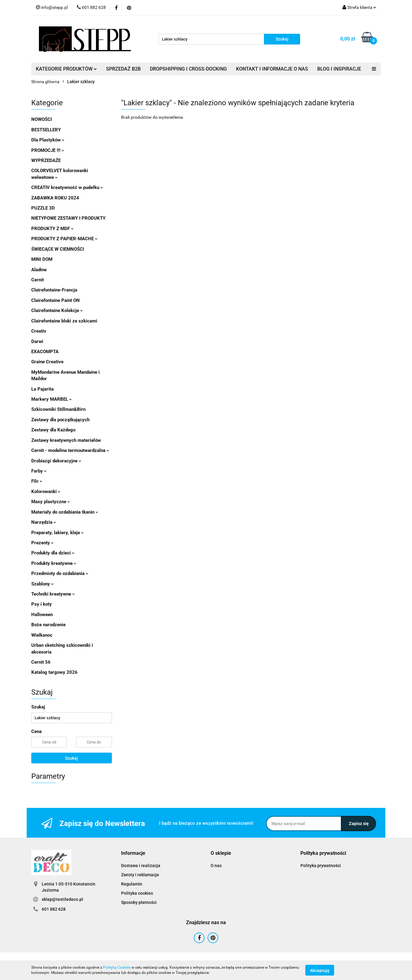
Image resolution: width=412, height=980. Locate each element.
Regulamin (132, 884)
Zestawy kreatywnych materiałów (66, 440)
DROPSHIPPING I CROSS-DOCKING (188, 69)
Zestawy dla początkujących (60, 420)
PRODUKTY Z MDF (52, 229)
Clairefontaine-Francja (54, 290)
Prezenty (42, 543)
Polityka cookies (137, 893)
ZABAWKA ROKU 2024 (55, 198)
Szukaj (71, 758)
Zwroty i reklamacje (140, 875)
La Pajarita (42, 389)
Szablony (42, 584)
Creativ (39, 331)
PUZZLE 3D (43, 208)
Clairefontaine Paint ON (55, 300)
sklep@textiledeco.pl (62, 899)
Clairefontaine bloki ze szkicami (64, 321)
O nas (216, 866)
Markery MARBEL (51, 399)
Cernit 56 (41, 662)
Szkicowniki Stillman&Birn (58, 409)
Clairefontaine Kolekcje (57, 311)
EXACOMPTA (45, 352)
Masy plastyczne (51, 502)
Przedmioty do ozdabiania (60, 573)
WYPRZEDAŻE (46, 160)
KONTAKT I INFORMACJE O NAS (272, 69)
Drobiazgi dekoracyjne (56, 461)
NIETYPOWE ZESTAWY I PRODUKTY (68, 218)
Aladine (39, 270)
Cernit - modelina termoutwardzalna (70, 450)
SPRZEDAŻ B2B (123, 69)
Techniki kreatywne (53, 594)
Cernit (38, 280)
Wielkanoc (42, 635)
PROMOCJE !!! (48, 150)
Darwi (37, 341)
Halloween (42, 615)
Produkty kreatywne (54, 563)
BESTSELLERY (46, 130)
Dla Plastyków (48, 140)
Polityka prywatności (321, 866)
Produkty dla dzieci (53, 553)
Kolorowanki (46, 492)
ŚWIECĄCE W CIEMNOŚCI (58, 249)
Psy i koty (42, 604)
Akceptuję (320, 970)
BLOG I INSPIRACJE (339, 69)
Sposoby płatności (139, 902)
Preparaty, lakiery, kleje (57, 533)
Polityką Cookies (117, 967)
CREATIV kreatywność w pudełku (67, 187)
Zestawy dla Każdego (53, 430)
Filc (37, 481)
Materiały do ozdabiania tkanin (65, 512)
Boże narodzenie (48, 625)
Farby (39, 471)
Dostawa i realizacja (141, 866)
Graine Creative (47, 362)
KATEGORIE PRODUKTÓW (66, 69)
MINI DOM (42, 259)
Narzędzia (44, 522)
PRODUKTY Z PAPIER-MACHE (64, 239)
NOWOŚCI (42, 119)
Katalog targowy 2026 (54, 672)
